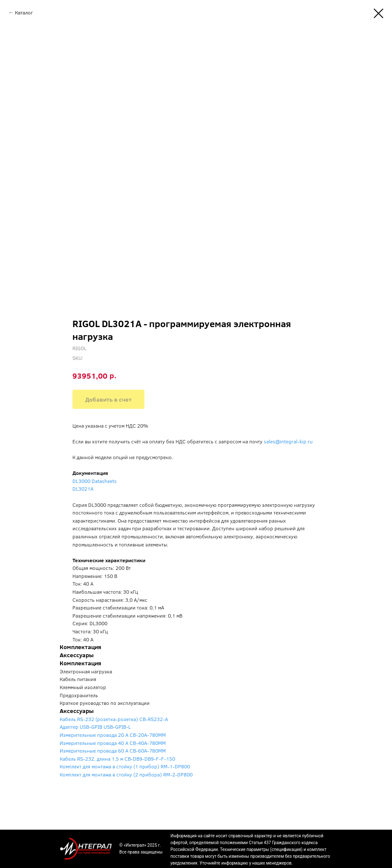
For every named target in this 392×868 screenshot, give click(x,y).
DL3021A (83, 489)
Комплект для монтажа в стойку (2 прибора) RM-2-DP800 (126, 774)
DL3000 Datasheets (95, 481)
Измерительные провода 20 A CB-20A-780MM (113, 735)
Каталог (24, 12)
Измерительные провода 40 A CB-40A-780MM (113, 743)
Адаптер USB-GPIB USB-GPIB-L (95, 727)
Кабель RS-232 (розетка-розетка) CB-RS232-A (114, 719)
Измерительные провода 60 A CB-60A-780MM (113, 750)
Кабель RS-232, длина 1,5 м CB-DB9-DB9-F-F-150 (117, 759)
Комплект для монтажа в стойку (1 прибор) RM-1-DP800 (125, 766)
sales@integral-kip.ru (288, 441)
